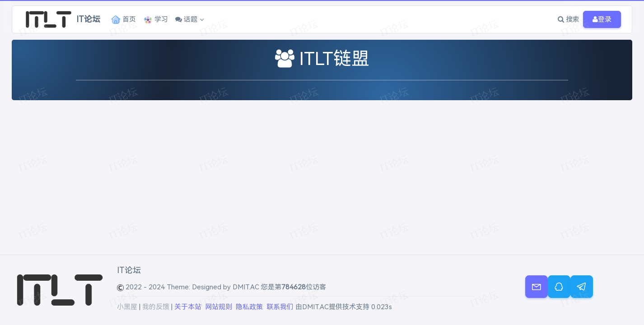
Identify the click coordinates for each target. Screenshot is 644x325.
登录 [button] (602, 20)
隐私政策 (249, 307)
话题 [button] (186, 19)
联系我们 (280, 307)
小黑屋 (127, 307)
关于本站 (188, 307)
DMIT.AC (246, 287)
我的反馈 (156, 307)
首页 (124, 20)
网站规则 (219, 307)
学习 (156, 20)
